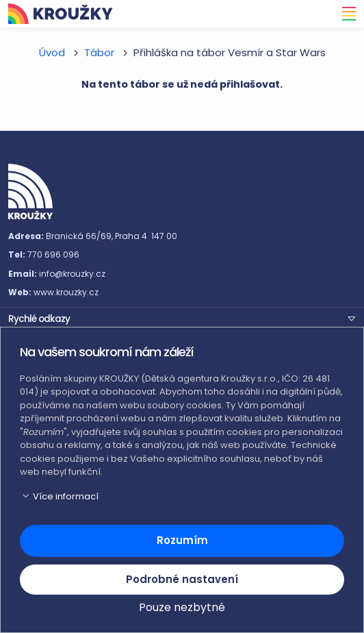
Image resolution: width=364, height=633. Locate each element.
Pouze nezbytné (182, 607)
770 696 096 (53, 255)
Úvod (52, 52)
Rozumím (182, 540)
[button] (182, 318)
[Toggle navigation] (345, 14)
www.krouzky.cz (66, 292)
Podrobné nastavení (182, 579)
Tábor (99, 52)
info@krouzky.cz (72, 274)
